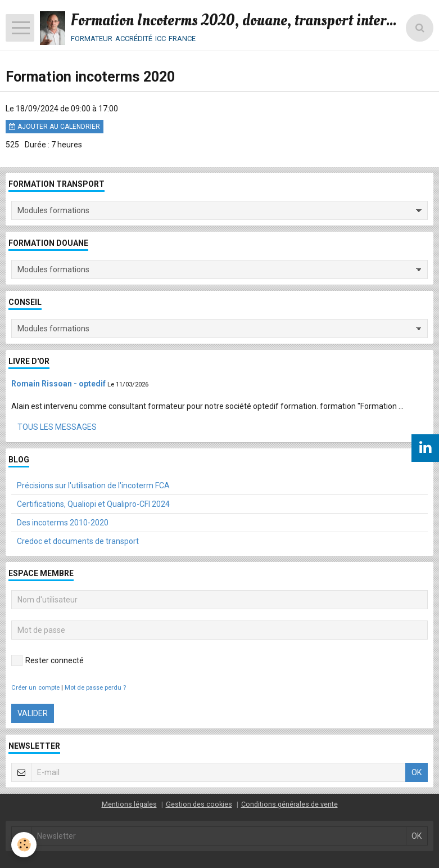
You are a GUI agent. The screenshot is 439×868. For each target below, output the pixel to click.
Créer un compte (35, 688)
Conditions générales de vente (289, 804)
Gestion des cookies (199, 804)
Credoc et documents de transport (78, 541)
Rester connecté (47, 660)
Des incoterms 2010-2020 (63, 523)
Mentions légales (129, 804)
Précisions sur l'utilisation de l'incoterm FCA (93, 485)
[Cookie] (24, 845)
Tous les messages (57, 427)
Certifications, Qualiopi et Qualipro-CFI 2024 (93, 504)
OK (417, 772)
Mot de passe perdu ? (95, 688)
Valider (33, 713)
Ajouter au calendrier (55, 127)
